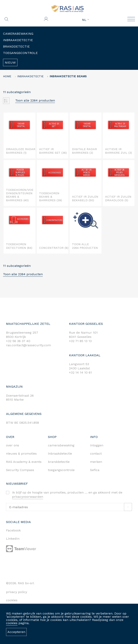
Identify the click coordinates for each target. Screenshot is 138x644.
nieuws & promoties (21, 454)
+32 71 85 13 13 (80, 341)
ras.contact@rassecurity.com (28, 345)
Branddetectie (16, 46)
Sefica (95, 470)
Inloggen (97, 445)
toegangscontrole (61, 470)
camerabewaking (61, 445)
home (7, 76)
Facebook (13, 530)
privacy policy (17, 592)
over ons (13, 445)
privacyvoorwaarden (28, 497)
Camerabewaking (18, 34)
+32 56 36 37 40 (18, 341)
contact (96, 454)
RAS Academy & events (24, 462)
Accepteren (16, 632)
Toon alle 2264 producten (35, 100)
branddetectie (59, 462)
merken (96, 462)
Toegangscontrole (20, 53)
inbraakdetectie (60, 454)
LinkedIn (13, 539)
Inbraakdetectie (18, 40)
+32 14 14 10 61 (80, 372)
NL (86, 20)
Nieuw (10, 62)
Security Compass (20, 470)
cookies (12, 623)
